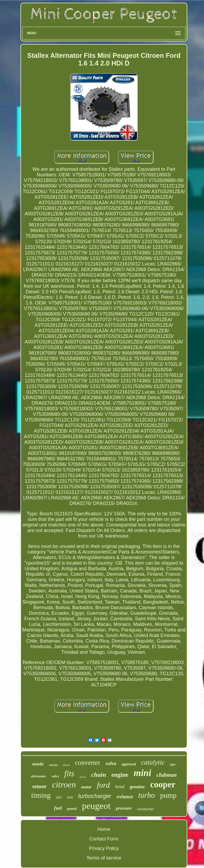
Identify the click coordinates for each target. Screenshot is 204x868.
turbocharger (95, 796)
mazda (38, 764)
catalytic (153, 762)
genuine (137, 787)
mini (142, 773)
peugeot (96, 806)
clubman (167, 775)
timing (41, 795)
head (120, 787)
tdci (59, 797)
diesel (66, 765)
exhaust (125, 797)
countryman (145, 809)
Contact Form (104, 839)
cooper (163, 784)
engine (120, 775)
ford (103, 785)
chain (99, 775)
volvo (111, 763)
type (173, 764)
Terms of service (104, 858)
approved (129, 764)
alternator (39, 776)
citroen (64, 784)
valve (55, 776)
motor (86, 787)
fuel (58, 808)
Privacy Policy (104, 848)
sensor (40, 786)
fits (69, 773)
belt (70, 797)
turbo (146, 795)
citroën (53, 765)
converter (88, 763)
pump (168, 795)
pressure (124, 808)
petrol (72, 809)
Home (104, 829)
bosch (83, 777)
